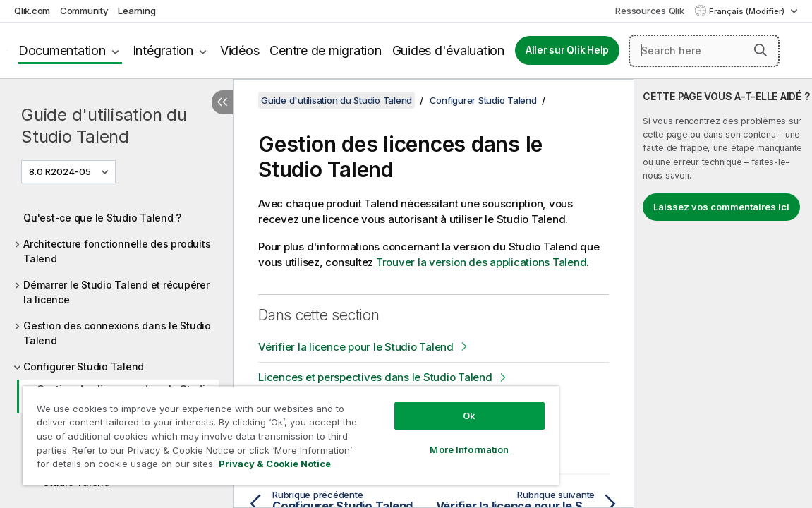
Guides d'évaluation (448, 50)
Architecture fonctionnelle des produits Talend (117, 251)
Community (84, 11)
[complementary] (723, 294)
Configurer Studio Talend (84, 367)
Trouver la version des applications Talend (481, 262)
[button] (761, 50)
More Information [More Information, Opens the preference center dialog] (469, 449)
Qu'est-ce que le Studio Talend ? (102, 218)
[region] (291, 436)
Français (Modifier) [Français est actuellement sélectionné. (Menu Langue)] (748, 11)
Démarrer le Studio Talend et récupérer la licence (116, 292)
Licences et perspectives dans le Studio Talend (375, 377)
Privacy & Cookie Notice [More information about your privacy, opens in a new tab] (275, 464)
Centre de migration (325, 50)
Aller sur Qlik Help (567, 50)
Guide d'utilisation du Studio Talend (104, 126)
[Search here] (704, 51)
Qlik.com (32, 11)
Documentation (62, 50)
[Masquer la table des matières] (222, 102)
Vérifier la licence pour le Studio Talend (356, 347)
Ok (469, 416)
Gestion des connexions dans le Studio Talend (117, 333)
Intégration (163, 50)
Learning (137, 11)
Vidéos (240, 50)
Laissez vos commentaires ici (721, 207)
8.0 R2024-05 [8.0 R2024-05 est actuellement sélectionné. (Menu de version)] (61, 171)
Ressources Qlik (649, 11)
